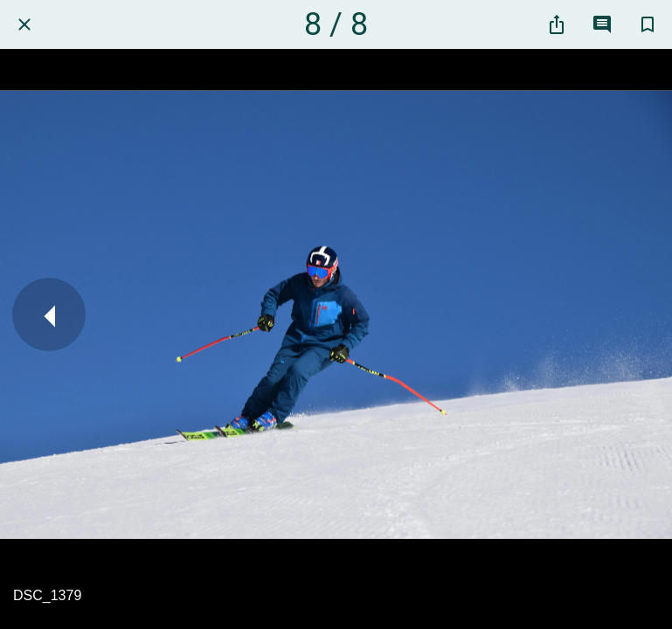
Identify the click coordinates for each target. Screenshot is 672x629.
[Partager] (557, 24)
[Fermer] (24, 24)
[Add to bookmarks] (648, 24)
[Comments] (602, 24)
